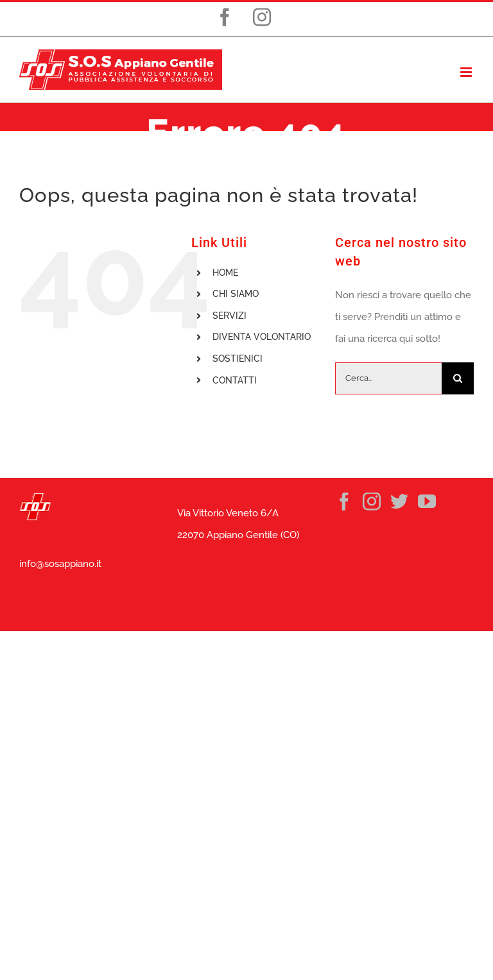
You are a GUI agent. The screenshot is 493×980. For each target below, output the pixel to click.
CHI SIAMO (236, 294)
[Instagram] (372, 502)
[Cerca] (458, 378)
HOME (225, 273)
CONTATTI (235, 380)
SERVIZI (229, 316)
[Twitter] (399, 502)
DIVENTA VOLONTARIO (262, 337)
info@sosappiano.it (60, 564)
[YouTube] (427, 502)
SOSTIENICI (238, 359)
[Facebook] (344, 502)
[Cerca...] (388, 378)
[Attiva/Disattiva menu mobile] (467, 72)
